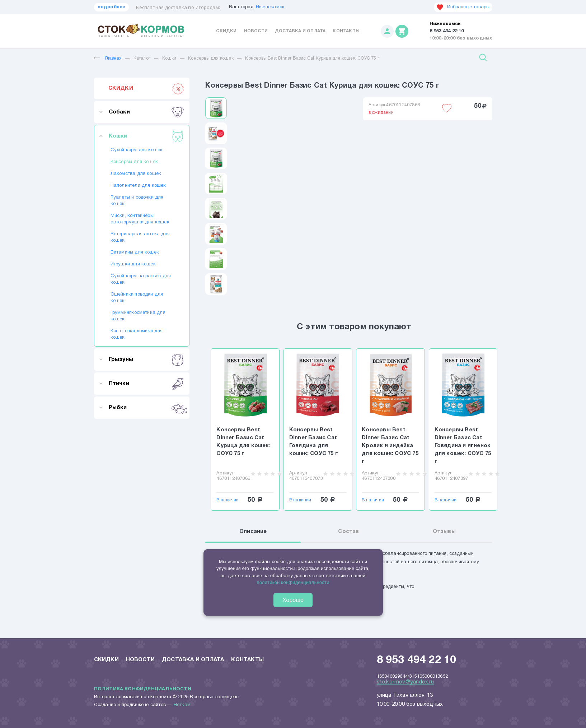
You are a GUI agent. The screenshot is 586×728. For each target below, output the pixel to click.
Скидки (226, 31)
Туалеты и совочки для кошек (137, 201)
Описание (253, 532)
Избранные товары (463, 7)
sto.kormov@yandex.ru (405, 682)
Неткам (182, 705)
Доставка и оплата (300, 31)
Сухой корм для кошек (137, 150)
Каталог (142, 58)
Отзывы (444, 532)
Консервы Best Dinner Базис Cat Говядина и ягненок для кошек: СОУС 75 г (463, 446)
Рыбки (146, 408)
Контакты (346, 31)
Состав (348, 532)
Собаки (146, 112)
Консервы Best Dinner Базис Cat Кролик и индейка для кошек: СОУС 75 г (390, 446)
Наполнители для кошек (138, 186)
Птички (146, 384)
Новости (256, 31)
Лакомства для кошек (136, 174)
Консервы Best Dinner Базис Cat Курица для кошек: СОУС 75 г (312, 58)
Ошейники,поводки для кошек (137, 298)
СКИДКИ (146, 88)
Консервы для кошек (211, 58)
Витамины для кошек (135, 252)
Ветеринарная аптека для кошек (140, 237)
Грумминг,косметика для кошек (138, 316)
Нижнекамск (270, 7)
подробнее (112, 7)
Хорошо (293, 600)
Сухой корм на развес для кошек (141, 279)
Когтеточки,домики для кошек (137, 334)
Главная (108, 58)
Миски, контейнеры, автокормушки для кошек (140, 219)
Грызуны (146, 360)
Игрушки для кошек (133, 264)
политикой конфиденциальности (293, 582)
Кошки (169, 58)
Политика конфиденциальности (143, 689)
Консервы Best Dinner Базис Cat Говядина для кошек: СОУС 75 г (314, 442)
